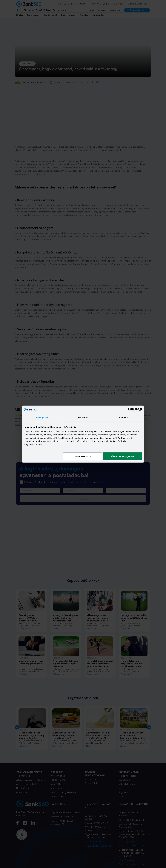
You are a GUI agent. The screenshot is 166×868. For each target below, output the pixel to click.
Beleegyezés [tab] (42, 417)
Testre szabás (83, 456)
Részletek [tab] (83, 417)
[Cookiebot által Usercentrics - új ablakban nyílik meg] (130, 410)
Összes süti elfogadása (123, 456)
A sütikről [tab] (124, 417)
